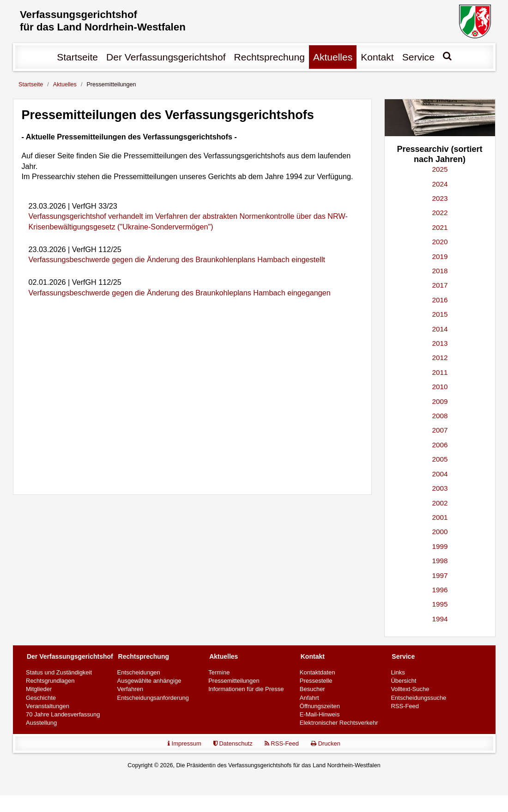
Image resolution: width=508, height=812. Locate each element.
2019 (440, 258)
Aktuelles (333, 58)
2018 (440, 272)
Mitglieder (39, 691)
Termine (219, 674)
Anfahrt (309, 699)
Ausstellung (41, 724)
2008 (440, 417)
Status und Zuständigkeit (59, 674)
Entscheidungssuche (418, 699)
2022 (440, 214)
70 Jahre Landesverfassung (63, 716)
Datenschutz (233, 745)
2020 (440, 243)
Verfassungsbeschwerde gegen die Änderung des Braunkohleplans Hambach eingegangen (180, 294)
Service (418, 58)
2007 (440, 432)
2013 (440, 345)
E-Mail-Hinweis (320, 716)
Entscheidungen (139, 674)
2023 (440, 200)
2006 (440, 446)
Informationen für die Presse (246, 691)
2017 (440, 287)
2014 (440, 330)
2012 (440, 359)
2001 (440, 519)
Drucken (326, 745)
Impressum (184, 745)
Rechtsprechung (269, 58)
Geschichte (41, 699)
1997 (440, 577)
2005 (440, 460)
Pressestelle (316, 682)
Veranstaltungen (48, 707)
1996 (440, 591)
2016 (440, 301)
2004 (440, 475)
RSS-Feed (405, 707)
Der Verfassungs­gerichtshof (166, 58)
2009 (440, 403)
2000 (440, 533)
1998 (440, 562)
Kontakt (377, 58)
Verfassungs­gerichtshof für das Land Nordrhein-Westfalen (108, 22)
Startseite (77, 58)
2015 (440, 316)
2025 (440, 171)
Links (398, 674)
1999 (440, 548)
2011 (440, 374)
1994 (440, 620)
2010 (440, 388)
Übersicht (403, 682)
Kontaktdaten (317, 674)
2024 (440, 185)
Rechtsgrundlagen (50, 682)
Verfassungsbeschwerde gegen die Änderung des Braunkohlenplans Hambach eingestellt (177, 261)
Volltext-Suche (410, 691)
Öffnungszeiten (320, 707)
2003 (440, 490)
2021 (440, 229)
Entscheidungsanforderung (153, 699)
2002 (440, 504)
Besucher (312, 691)
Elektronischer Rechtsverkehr (339, 724)
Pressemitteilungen (234, 682)
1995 (440, 606)
